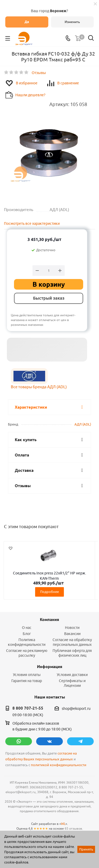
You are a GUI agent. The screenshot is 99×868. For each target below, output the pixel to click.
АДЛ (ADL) (83, 424)
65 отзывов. (74, 828)
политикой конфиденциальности (59, 765)
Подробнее (49, 592)
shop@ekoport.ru (76, 709)
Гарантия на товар (27, 681)
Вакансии (72, 634)
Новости (72, 628)
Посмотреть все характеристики (32, 223)
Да (27, 22)
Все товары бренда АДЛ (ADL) (39, 387)
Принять (86, 849)
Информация (50, 667)
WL (63, 824)
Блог (27, 634)
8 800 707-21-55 (28, 708)
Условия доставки (72, 675)
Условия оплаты (27, 675)
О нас (27, 628)
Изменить (72, 22)
